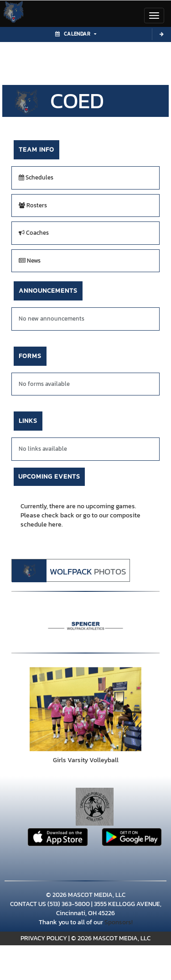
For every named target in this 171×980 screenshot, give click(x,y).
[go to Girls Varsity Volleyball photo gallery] (85, 709)
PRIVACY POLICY (44, 938)
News (30, 261)
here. (56, 524)
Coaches (34, 233)
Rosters (33, 205)
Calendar (76, 34)
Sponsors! (119, 922)
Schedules (36, 177)
